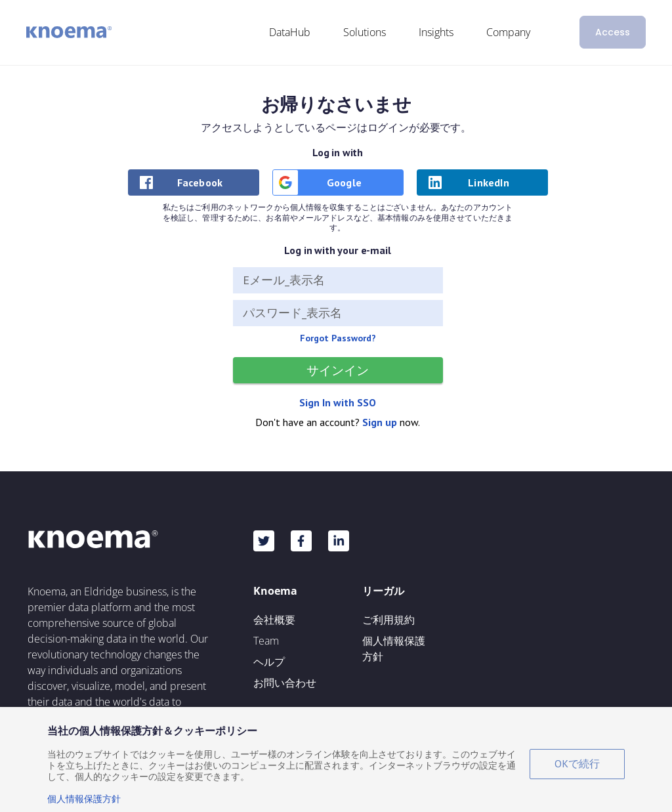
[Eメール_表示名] (338, 280)
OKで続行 (577, 763)
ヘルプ (269, 662)
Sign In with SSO (338, 402)
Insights (436, 32)
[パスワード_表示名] (338, 313)
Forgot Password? (338, 338)
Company (508, 32)
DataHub (290, 32)
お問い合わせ (285, 683)
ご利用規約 (388, 620)
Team (266, 641)
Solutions (365, 32)
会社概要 (274, 620)
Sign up (380, 422)
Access (613, 32)
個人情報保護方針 (394, 649)
